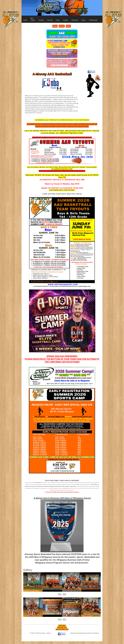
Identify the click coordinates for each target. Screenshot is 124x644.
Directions (75, 20)
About (84, 20)
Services (50, 20)
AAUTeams (33, 19)
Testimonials (93, 20)
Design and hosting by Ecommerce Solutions (85, 633)
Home (25, 20)
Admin (49, 633)
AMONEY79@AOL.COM (71, 133)
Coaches (41, 20)
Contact (66, 20)
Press (58, 20)
